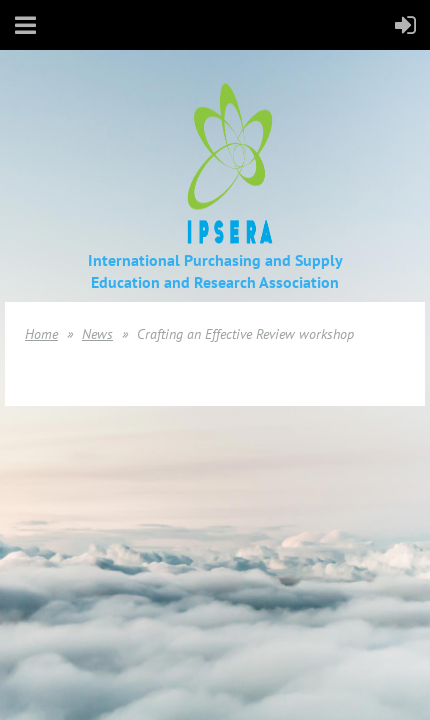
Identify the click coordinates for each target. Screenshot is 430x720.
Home (41, 334)
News (97, 334)
